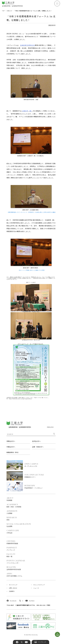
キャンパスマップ (39, 585)
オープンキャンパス (40, 465)
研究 (12, 518)
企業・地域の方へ (38, 447)
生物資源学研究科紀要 (14, 568)
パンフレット (12, 549)
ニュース (36, 588)
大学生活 (13, 531)
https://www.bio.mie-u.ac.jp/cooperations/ (21, 399)
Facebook (17, 642)
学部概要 (10, 499)
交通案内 (12, 591)
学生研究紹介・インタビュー (40, 487)
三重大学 (15, 423)
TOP (3, 11)
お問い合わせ (13, 588)
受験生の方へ (11, 441)
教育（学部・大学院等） (14, 506)
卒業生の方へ (11, 447)
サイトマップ (13, 585)
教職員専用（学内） (13, 452)
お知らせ (9, 11)
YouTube (26, 642)
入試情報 (12, 512)
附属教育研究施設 (12, 542)
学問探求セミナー (40, 476)
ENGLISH (50, 427)
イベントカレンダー (16, 562)
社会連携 (19, 525)
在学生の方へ (36, 441)
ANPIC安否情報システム (14, 575)
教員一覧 (11, 555)
